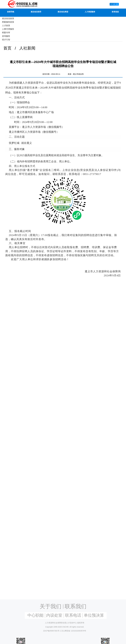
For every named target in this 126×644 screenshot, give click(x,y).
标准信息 (115, 12)
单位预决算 (94, 615)
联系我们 (76, 606)
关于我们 (50, 606)
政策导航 (11, 12)
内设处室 (54, 615)
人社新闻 (27, 48)
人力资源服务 (90, 12)
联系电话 (73, 615)
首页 (7, 48)
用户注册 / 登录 (114, 4)
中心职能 (35, 615)
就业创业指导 (36, 12)
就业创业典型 (63, 12)
